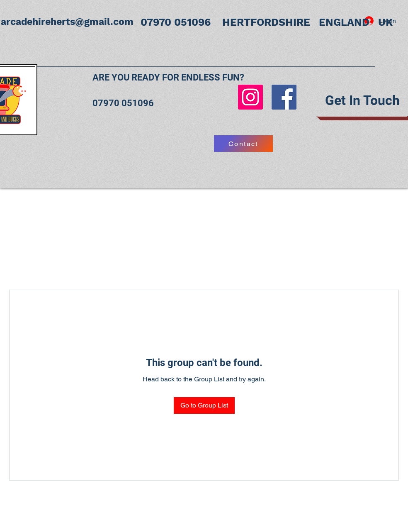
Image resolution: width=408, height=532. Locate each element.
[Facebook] (284, 97)
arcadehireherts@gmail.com (67, 22)
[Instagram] (250, 97)
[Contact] (243, 144)
